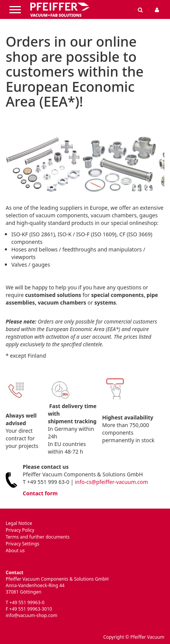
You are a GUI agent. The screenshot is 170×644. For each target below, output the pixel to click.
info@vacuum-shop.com (31, 615)
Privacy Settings (23, 544)
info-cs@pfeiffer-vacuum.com (112, 482)
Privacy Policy (20, 530)
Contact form (40, 493)
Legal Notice (19, 523)
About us (15, 551)
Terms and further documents (38, 537)
